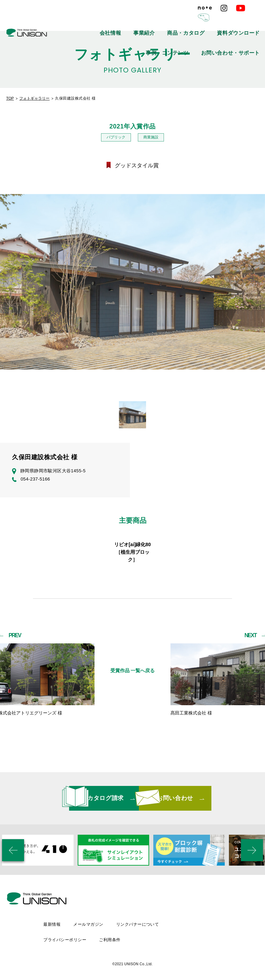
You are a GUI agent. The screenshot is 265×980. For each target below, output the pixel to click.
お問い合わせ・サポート (239, 36)
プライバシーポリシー (122, 932)
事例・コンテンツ (245, 21)
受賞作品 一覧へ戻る (133, 689)
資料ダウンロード (203, 21)
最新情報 (109, 920)
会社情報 (106, 21)
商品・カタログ (164, 21)
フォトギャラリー (34, 98)
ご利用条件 (167, 932)
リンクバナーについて (196, 920)
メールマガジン (146, 920)
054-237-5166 (31, 480)
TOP (10, 98)
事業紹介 (132, 21)
